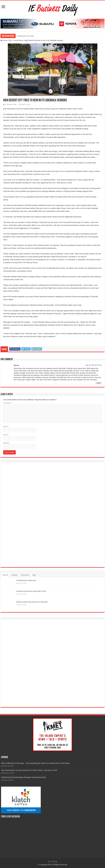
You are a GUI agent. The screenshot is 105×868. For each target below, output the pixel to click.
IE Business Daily (11, 104)
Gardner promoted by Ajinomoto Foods (31, 591)
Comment (7, 403)
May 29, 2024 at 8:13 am (94, 365)
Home (4, 40)
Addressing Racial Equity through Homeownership (23, 777)
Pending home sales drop (25, 36)
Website (6, 443)
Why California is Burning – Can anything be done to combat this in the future (35, 763)
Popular (14, 575)
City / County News (16, 40)
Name (6, 426)
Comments (25, 575)
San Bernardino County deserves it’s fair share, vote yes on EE (29, 770)
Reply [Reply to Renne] (99, 383)
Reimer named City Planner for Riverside (32, 602)
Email (6, 435)
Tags (34, 575)
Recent (5, 575)
